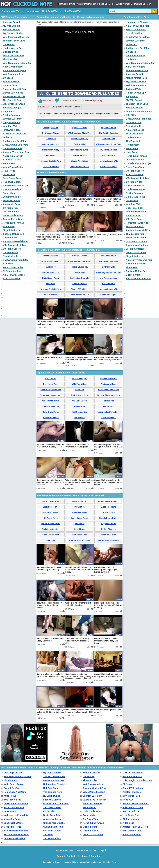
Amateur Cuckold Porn (15, 89)
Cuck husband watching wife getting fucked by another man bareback (50, 482)
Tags (40, 113)
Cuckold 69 (9, 44)
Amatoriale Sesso (12, 204)
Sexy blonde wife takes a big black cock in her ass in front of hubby (79, 570)
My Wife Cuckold (12, 26)
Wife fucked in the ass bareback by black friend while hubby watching (79, 482)
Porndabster (9, 163)
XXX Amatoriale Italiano (15, 245)
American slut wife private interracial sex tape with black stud (79, 360)
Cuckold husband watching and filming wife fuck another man (108, 675)
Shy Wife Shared (11, 30)
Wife (78, 113)
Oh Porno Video (11, 212)
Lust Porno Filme (12, 197)
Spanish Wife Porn (13, 119)
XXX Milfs (8, 264)
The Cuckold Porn (12, 100)
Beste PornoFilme (12, 189)
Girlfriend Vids (10, 52)
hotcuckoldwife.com (52, 862)
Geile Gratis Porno (12, 178)
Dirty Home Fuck (12, 122)
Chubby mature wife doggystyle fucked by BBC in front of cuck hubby (51, 712)
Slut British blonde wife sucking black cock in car (51, 323)
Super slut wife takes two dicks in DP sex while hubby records (50, 446)
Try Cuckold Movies (13, 33)
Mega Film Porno (12, 230)
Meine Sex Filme (11, 201)
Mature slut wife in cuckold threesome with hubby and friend (106, 641)
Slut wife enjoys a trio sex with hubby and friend (50, 640)
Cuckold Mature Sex (13, 234)
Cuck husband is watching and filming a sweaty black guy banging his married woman (50, 237)
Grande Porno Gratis (14, 219)
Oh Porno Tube (11, 208)
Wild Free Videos (12, 126)
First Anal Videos (12, 130)
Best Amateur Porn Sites (16, 260)
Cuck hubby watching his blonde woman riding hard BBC (108, 323)
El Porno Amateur (12, 271)
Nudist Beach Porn (13, 148)
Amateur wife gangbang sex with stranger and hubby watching (49, 201)
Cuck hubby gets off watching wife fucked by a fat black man (108, 200)
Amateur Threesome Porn (16, 152)
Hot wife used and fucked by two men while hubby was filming (49, 605)
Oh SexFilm (9, 174)
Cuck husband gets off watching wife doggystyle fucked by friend (106, 570)
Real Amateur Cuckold (70, 107)
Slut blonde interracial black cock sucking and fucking (49, 568)
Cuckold (116, 113)
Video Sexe (9, 227)
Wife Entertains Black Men (17, 37)
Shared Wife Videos (13, 93)
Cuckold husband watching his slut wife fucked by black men (108, 359)
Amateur (108, 113)
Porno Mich (9, 193)
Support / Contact (66, 856)
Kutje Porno (9, 111)
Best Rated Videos (52, 11)
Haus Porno (9, 171)
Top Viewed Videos (75, 11)
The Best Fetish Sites (14, 41)
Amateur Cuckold (51, 113)
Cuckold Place (10, 253)
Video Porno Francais (14, 104)
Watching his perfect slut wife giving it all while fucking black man (108, 447)
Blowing (85, 113)
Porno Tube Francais (14, 223)
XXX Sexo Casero (12, 160)
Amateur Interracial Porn (16, 241)
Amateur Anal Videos (14, 275)
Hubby (63, 113)
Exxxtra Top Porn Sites (15, 134)
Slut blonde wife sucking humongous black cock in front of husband (79, 237)
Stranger (99, 113)
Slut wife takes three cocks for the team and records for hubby (50, 675)
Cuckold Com (10, 238)
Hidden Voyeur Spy (13, 48)
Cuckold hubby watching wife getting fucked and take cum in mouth (108, 482)
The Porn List (10, 59)
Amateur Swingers (12, 108)
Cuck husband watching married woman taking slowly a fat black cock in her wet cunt (79, 676)
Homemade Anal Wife (14, 96)
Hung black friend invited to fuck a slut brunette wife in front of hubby (108, 605)
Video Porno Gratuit (13, 167)
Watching (71, 113)
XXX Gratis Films (12, 279)
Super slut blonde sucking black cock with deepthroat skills (77, 641)
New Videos (33, 11)
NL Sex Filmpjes (11, 115)
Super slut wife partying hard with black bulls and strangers (79, 323)
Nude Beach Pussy (13, 67)
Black (92, 113)
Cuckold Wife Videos (13, 11)
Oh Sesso (8, 78)
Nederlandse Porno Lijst (15, 186)
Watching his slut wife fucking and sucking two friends (79, 200)
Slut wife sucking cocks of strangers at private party (77, 446)
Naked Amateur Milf (13, 156)
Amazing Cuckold (12, 22)
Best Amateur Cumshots (16, 145)
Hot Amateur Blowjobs (15, 70)
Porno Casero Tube (13, 267)
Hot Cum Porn (10, 85)
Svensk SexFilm (11, 82)
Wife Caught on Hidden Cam (18, 63)
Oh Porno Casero (12, 249)
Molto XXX (8, 137)
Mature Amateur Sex (13, 56)
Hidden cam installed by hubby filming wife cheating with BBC (79, 711)
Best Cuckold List (12, 256)
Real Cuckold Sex (12, 182)
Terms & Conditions (92, 856)
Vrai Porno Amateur (13, 74)
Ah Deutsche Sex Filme (15, 141)
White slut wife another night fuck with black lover (78, 604)
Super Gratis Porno (13, 215)
